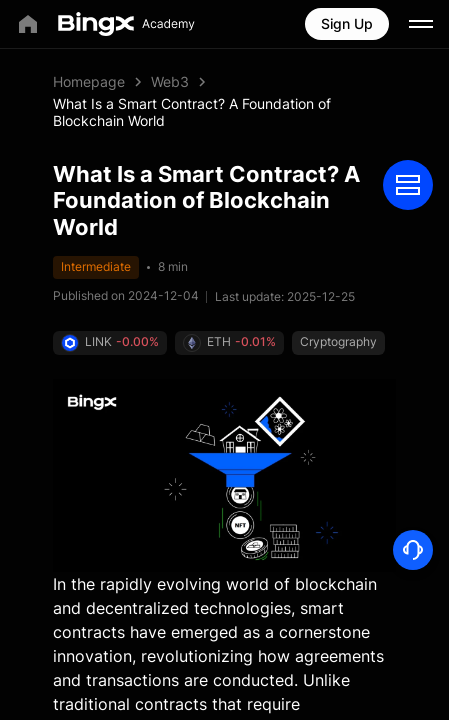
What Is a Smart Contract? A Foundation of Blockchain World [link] (192, 112)
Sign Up (347, 23)
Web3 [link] (170, 81)
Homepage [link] (89, 81)
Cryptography (99, 373)
